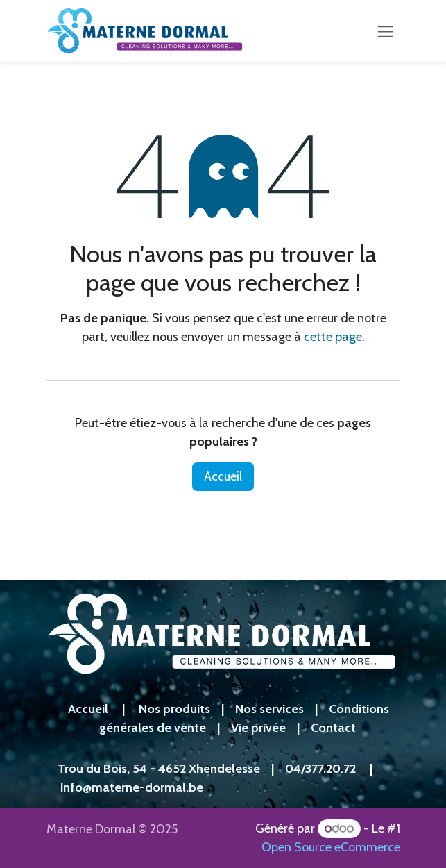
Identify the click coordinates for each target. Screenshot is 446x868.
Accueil (223, 476)
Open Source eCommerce (331, 847)
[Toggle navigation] (385, 31)
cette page (333, 337)
